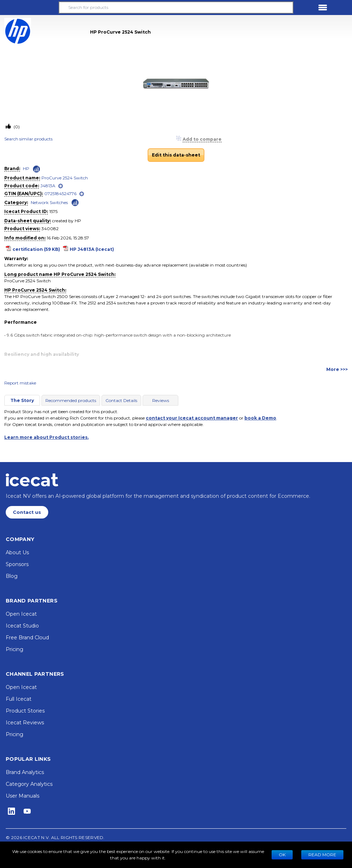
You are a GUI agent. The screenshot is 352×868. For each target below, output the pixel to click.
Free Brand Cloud (27, 638)
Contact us (27, 512)
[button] (29, 8)
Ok (282, 855)
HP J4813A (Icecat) (92, 249)
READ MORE (322, 855)
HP (26, 168)
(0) (16, 127)
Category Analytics (29, 784)
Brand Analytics (25, 772)
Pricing (14, 649)
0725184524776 (60, 194)
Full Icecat (19, 699)
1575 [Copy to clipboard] (53, 211)
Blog (12, 576)
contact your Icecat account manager (192, 418)
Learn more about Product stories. (46, 437)
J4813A (48, 186)
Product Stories (25, 711)
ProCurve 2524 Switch (65, 178)
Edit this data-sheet (176, 155)
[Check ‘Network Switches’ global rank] (75, 202)
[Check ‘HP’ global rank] (36, 169)
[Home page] (32, 480)
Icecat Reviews (25, 723)
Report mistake (20, 383)
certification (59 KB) (36, 249)
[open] (61, 186)
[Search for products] (176, 8)
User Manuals (23, 796)
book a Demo (260, 418)
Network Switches (49, 202)
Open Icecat (21, 614)
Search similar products (28, 139)
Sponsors (17, 564)
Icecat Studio (22, 626)
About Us (17, 552)
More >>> (337, 369)
